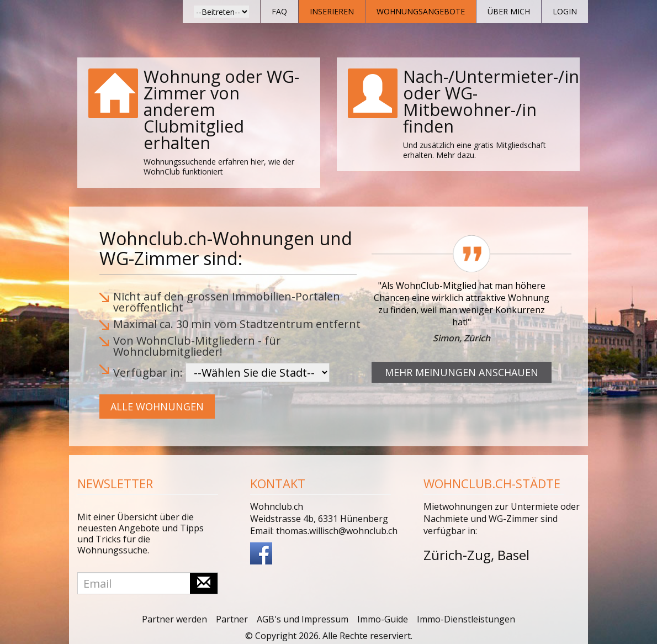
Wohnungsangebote (421, 11)
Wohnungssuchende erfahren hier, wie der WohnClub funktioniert (219, 167)
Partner (232, 619)
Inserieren (332, 11)
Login (565, 11)
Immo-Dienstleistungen (466, 619)
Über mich (509, 11)
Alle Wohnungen (157, 407)
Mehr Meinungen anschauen (462, 372)
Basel (513, 555)
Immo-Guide (383, 619)
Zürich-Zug (457, 555)
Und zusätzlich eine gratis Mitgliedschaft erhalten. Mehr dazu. (475, 150)
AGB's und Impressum (303, 619)
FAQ (279, 11)
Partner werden (174, 619)
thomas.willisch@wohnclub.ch (337, 531)
